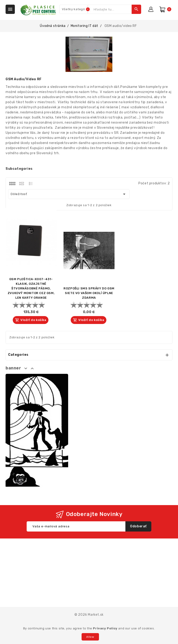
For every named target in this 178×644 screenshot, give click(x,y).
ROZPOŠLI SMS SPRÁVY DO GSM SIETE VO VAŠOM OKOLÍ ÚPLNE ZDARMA (89, 293)
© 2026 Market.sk (89, 615)
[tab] (12, 183)
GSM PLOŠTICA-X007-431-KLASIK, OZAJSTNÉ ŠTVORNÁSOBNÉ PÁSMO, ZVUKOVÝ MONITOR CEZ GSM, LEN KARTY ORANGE (31, 288)
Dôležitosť (69, 194)
